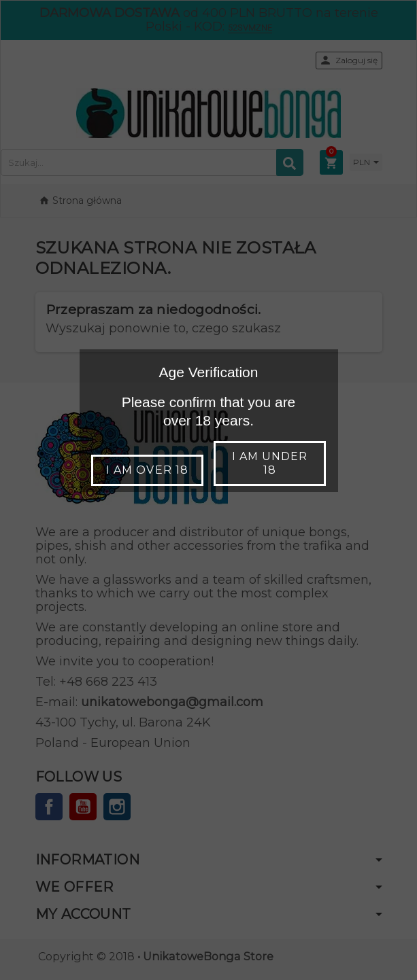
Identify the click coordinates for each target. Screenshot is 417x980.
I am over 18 (147, 470)
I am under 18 (270, 463)
